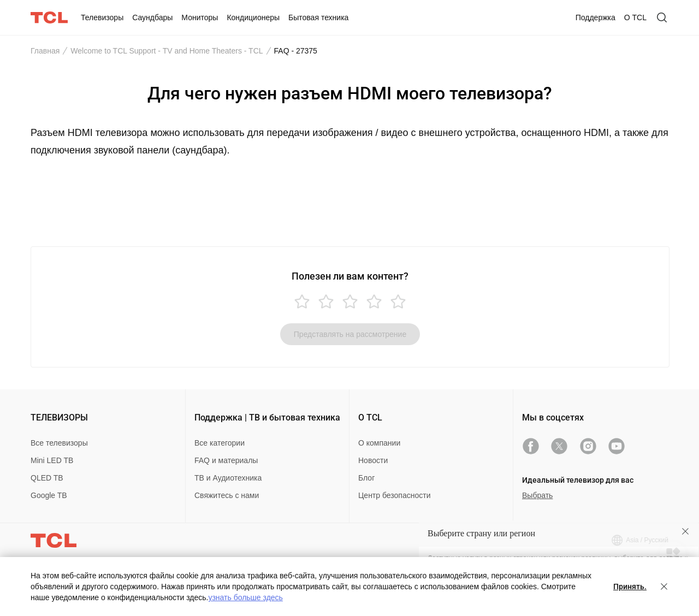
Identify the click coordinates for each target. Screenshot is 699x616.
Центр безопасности (394, 495)
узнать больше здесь (245, 597)
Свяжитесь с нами (227, 495)
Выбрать (537, 495)
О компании (379, 443)
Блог (366, 478)
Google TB (49, 495)
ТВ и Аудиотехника (228, 478)
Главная (45, 51)
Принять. (630, 587)
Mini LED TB (52, 460)
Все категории (220, 443)
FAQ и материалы (226, 460)
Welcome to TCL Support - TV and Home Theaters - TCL (167, 51)
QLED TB (47, 478)
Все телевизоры (59, 443)
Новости (373, 460)
